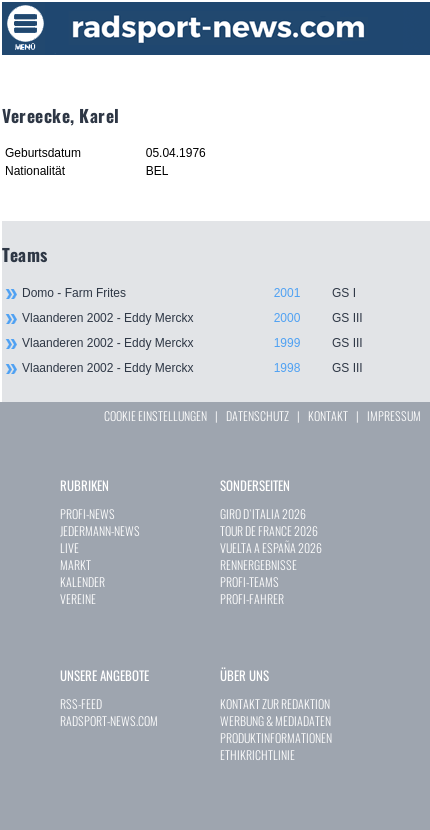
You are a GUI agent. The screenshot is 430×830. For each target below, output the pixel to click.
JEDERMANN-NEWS (100, 530)
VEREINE (78, 598)
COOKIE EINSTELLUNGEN (155, 415)
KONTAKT (328, 415)
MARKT (75, 564)
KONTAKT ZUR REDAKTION (275, 703)
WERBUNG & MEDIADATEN (275, 720)
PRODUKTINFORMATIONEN (276, 737)
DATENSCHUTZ (257, 415)
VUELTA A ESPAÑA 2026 (271, 547)
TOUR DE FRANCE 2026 (269, 530)
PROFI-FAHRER (252, 598)
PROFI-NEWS (87, 513)
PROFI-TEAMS (249, 581)
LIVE (69, 547)
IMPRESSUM (394, 415)
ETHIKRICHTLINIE (257, 754)
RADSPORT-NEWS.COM (109, 720)
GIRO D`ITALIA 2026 (263, 513)
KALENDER (82, 581)
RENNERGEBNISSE (258, 564)
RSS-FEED (81, 703)
